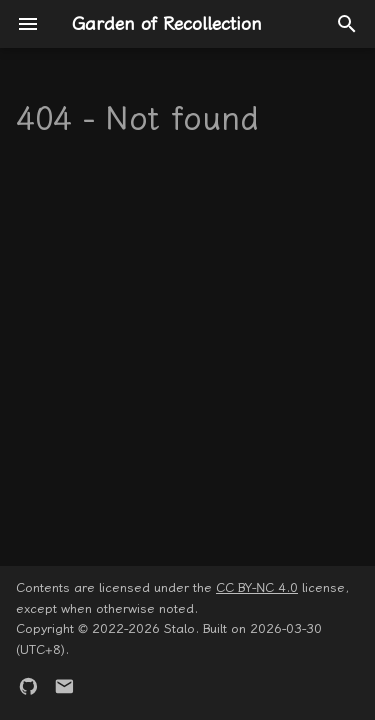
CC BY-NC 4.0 (257, 587)
